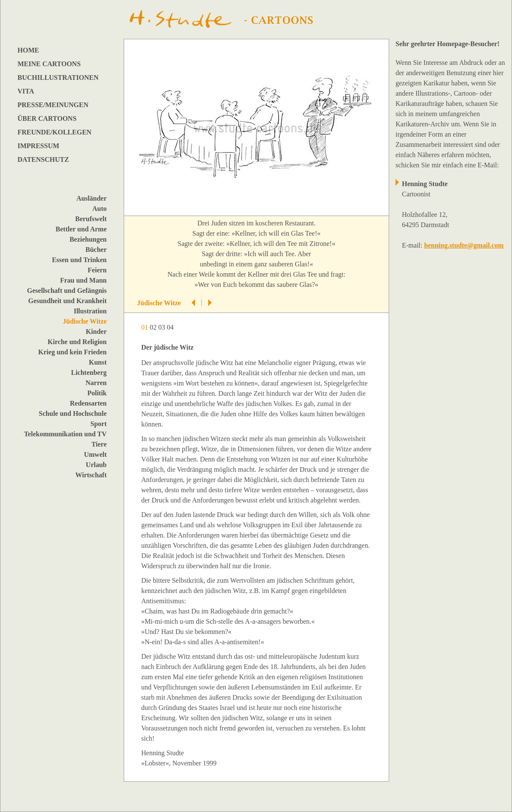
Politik (97, 393)
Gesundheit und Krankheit (67, 301)
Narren (96, 383)
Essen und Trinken (79, 260)
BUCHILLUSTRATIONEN (58, 77)
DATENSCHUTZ (43, 159)
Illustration (90, 311)
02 (154, 327)
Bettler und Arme (81, 229)
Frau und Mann (83, 280)
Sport (99, 424)
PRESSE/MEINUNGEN (53, 105)
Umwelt (95, 454)
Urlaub (96, 465)
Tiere (99, 444)
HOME (28, 50)
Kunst (98, 362)
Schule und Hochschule (73, 413)
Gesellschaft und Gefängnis (67, 291)
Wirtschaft (91, 475)
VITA (26, 91)
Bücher (96, 250)
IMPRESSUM (38, 146)
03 (163, 327)
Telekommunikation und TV (65, 434)
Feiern (97, 270)
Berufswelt (91, 219)
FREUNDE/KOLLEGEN (54, 132)
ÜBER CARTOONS (47, 118)
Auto (99, 209)
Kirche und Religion (77, 342)
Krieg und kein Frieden (73, 352)
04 (171, 327)
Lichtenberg (89, 372)
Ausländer (92, 198)
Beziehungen (88, 239)
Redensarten (88, 403)
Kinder (96, 332)
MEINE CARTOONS (49, 64)
